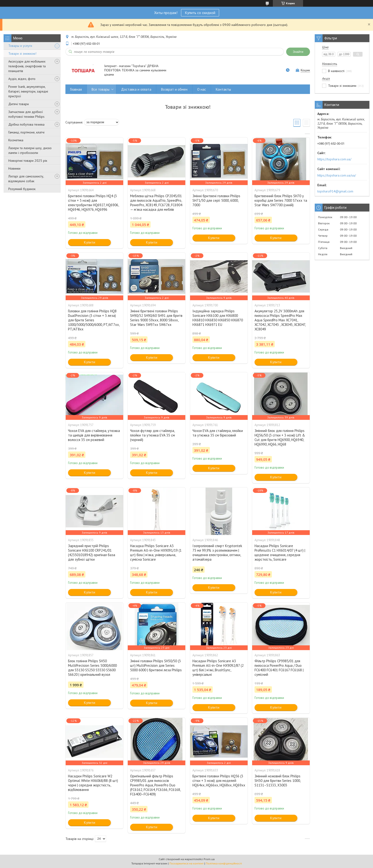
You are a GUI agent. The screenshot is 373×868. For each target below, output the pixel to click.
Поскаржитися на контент (186, 863)
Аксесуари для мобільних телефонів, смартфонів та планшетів (27, 66)
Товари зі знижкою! (22, 54)
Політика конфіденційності (224, 863)
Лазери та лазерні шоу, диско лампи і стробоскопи (30, 150)
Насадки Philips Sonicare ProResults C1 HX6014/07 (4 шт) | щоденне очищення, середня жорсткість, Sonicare (280, 553)
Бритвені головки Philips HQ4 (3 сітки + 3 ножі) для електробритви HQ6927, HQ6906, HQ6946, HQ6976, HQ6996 (93, 203)
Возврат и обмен (174, 89)
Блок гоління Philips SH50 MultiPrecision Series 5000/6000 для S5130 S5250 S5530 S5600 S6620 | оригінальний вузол (92, 668)
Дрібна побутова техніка (26, 124)
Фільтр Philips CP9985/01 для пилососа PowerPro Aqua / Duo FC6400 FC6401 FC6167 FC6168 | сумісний (279, 668)
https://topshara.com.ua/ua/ (337, 175)
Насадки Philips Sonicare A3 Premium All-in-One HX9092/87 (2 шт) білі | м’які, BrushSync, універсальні (218, 668)
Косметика (16, 140)
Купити (90, 242)
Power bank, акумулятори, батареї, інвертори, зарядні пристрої (28, 91)
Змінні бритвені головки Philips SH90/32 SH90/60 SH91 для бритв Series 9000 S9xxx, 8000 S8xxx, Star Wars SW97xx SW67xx (156, 318)
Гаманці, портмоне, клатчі (26, 132)
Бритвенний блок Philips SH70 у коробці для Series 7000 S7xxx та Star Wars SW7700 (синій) (281, 200)
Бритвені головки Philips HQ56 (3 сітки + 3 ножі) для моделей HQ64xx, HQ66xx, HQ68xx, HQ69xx (219, 781)
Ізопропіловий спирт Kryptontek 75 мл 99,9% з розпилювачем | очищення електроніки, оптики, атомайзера (217, 553)
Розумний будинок (22, 189)
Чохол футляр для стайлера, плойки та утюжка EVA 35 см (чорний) (152, 435)
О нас (202, 89)
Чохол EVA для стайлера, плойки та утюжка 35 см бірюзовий (218, 433)
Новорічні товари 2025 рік (28, 161)
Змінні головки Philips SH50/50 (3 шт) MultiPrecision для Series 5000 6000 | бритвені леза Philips (156, 665)
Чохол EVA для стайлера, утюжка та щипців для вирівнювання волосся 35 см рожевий (94, 435)
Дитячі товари (19, 104)
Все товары (101, 89)
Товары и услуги (20, 46)
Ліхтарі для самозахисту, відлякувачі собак (26, 179)
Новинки (14, 168)
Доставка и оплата (136, 89)
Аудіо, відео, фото (22, 79)
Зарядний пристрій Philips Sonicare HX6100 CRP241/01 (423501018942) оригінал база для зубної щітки (92, 553)
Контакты (223, 89)
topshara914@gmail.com (335, 191)
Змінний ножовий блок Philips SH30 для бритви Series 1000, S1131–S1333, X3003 (277, 781)
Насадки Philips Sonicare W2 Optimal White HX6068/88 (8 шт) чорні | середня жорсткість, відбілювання (93, 783)
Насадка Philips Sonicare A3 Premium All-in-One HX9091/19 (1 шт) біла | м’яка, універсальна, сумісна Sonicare (156, 553)
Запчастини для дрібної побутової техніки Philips (26, 114)
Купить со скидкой (200, 13)
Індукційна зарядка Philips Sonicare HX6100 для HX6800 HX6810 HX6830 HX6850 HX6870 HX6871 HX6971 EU (218, 318)
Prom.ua (209, 859)
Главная (76, 89)
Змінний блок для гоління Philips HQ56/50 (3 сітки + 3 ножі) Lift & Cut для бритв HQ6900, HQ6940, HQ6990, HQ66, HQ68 (280, 437)
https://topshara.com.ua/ (334, 159)
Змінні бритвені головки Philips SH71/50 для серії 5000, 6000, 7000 (216, 200)
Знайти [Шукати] (298, 52)
